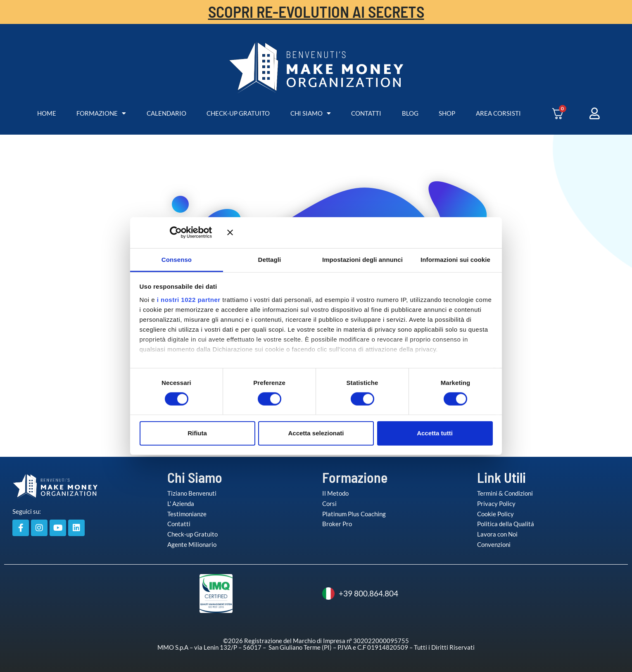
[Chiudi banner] (360, 233)
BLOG (410, 113)
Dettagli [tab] (270, 259)
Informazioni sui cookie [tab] (455, 259)
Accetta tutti (435, 433)
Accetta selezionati (316, 433)
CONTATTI (366, 113)
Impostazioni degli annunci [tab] (362, 259)
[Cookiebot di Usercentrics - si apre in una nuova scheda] (188, 233)
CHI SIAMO (311, 113)
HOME (47, 113)
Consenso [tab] (177, 259)
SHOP (447, 113)
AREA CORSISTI (498, 113)
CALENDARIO (166, 113)
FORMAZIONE (101, 113)
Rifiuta (197, 433)
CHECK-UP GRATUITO (238, 113)
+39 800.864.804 (360, 594)
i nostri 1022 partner (189, 299)
